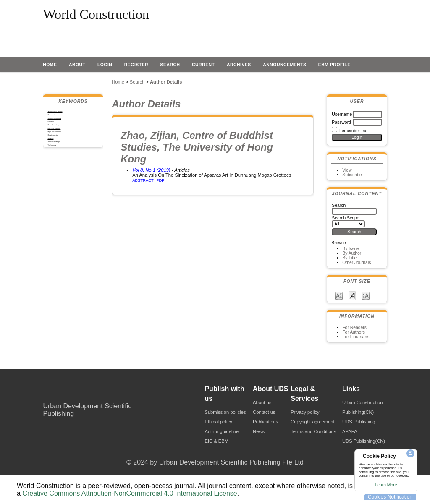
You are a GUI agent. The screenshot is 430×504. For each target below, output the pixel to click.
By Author (352, 253)
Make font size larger (366, 295)
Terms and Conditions (313, 431)
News (259, 431)
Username (342, 114)
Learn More (386, 485)
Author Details (166, 82)
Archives (239, 65)
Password (341, 122)
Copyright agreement (312, 422)
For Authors (354, 332)
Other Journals (357, 262)
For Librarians (356, 337)
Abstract (143, 180)
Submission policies (225, 412)
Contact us (264, 412)
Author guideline (222, 431)
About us (262, 402)
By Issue (351, 249)
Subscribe (352, 175)
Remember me (353, 131)
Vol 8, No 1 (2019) (151, 170)
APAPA (350, 431)
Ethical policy (218, 422)
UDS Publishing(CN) (364, 441)
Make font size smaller (339, 295)
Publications (265, 422)
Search (170, 65)
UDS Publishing (359, 422)
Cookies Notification (390, 497)
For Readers (354, 328)
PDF (160, 180)
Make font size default (352, 295)
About (77, 65)
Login (105, 65)
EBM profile (334, 65)
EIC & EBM (216, 441)
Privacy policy (305, 412)
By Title (349, 258)
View (347, 170)
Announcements (284, 65)
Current (203, 65)
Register (136, 65)
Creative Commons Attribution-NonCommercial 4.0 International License (130, 493)
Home (50, 65)
